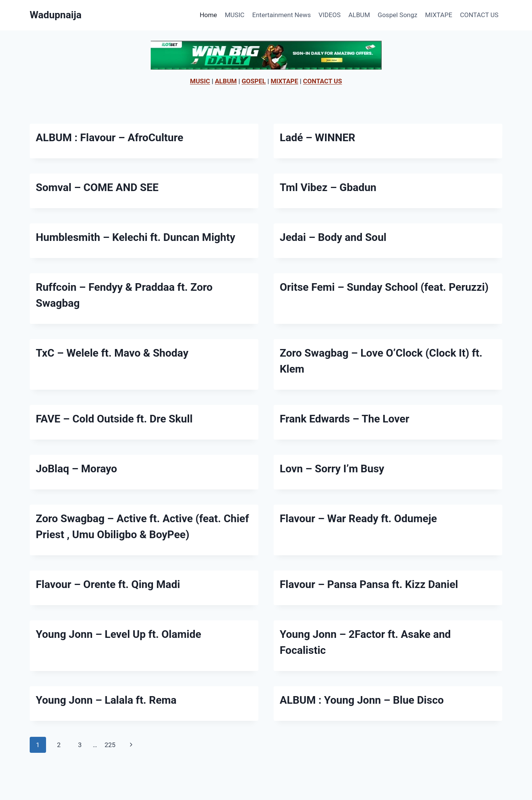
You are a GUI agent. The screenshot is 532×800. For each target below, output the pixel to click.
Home (209, 15)
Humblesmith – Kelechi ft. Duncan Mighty (135, 237)
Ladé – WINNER (317, 138)
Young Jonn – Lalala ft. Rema (106, 700)
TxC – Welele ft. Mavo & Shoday (112, 353)
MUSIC (235, 15)
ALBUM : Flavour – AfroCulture (110, 138)
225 (110, 745)
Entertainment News (282, 15)
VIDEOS (330, 15)
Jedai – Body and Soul (333, 237)
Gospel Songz (398, 15)
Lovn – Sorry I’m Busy (332, 469)
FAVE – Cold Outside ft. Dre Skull (114, 419)
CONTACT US (479, 15)
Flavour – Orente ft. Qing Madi (108, 584)
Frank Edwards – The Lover (344, 419)
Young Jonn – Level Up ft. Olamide (119, 634)
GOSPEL (254, 81)
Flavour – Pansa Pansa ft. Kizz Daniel (369, 584)
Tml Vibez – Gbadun (328, 187)
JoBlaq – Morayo (76, 469)
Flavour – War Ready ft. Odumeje (358, 519)
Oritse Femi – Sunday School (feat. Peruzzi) (384, 287)
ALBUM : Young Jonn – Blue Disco (362, 700)
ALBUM (359, 15)
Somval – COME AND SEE (97, 187)
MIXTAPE (439, 15)
